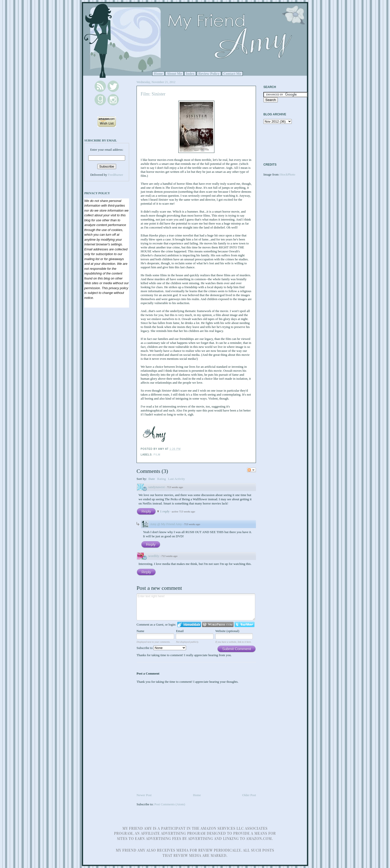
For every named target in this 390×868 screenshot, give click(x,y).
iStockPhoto (287, 174)
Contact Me (232, 74)
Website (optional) (227, 631)
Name (140, 631)
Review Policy (209, 74)
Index (190, 74)
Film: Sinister (153, 94)
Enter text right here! (196, 607)
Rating (162, 479)
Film (157, 455)
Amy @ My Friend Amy (166, 524)
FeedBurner (116, 175)
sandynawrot (156, 487)
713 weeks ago (175, 487)
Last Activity (177, 479)
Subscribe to (161, 648)
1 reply (165, 511)
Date (152, 479)
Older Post (249, 795)
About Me (174, 74)
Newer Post (144, 795)
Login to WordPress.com (218, 624)
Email (180, 631)
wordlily (154, 556)
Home (158, 74)
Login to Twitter (244, 624)
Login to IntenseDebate (189, 624)
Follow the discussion (251, 470)
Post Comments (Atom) (170, 804)
